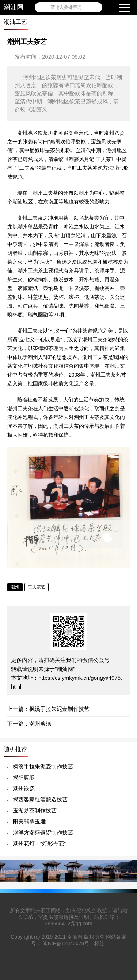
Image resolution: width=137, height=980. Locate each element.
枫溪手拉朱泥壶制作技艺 (59, 709)
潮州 (15, 587)
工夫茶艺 (37, 587)
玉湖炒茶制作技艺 (35, 810)
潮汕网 (14, 7)
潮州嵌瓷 (24, 788)
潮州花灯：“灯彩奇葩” (39, 843)
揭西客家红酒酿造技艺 (40, 799)
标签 (99, 943)
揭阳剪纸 (24, 777)
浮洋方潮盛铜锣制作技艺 (43, 832)
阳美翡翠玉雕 (29, 821)
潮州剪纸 (40, 724)
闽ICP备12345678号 (66, 943)
